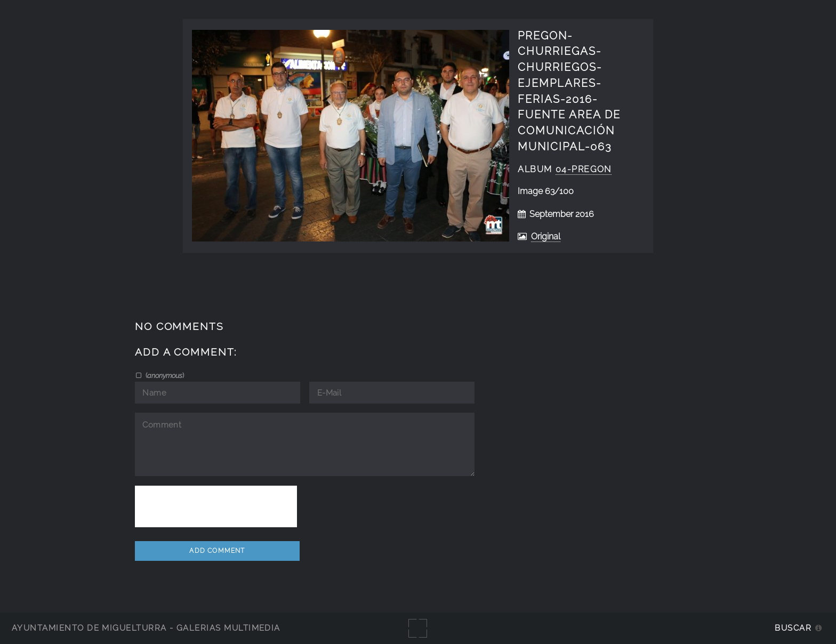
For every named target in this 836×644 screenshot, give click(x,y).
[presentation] (216, 506)
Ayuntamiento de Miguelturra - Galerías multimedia (146, 628)
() (164, 375)
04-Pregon (584, 169)
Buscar (793, 628)
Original (546, 236)
